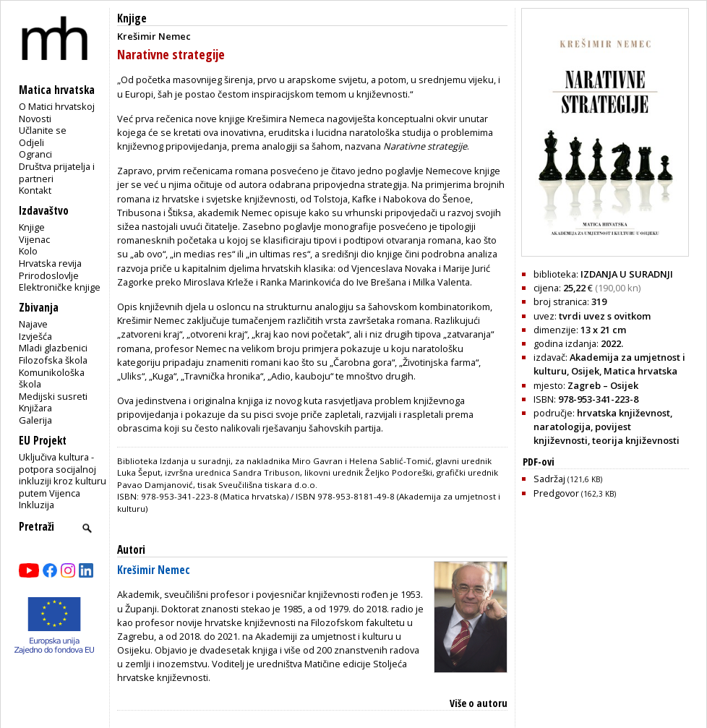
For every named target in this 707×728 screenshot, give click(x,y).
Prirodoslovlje (49, 275)
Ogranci (35, 154)
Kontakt (35, 190)
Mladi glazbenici (53, 348)
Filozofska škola (53, 360)
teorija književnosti (636, 440)
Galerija (35, 420)
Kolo (28, 251)
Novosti (35, 119)
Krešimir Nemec (154, 570)
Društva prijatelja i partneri (57, 172)
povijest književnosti (582, 433)
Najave (33, 324)
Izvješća (35, 336)
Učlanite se (43, 130)
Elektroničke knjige (60, 287)
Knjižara (35, 408)
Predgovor (575, 493)
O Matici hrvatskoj (57, 106)
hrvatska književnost (624, 413)
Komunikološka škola (52, 378)
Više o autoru (479, 703)
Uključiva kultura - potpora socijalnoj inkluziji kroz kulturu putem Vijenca (63, 475)
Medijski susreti (53, 396)
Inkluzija (37, 505)
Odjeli (31, 142)
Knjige (32, 227)
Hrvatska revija (50, 263)
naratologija (562, 427)
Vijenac (34, 239)
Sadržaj (568, 479)
